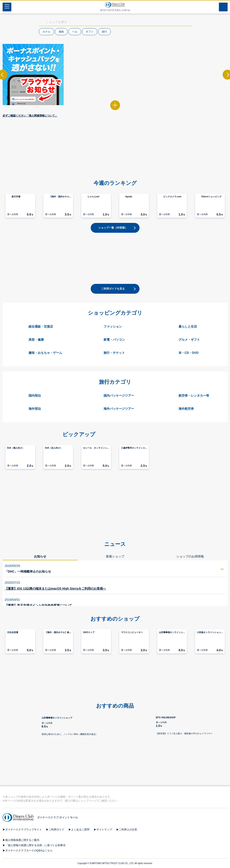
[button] (115, 176)
